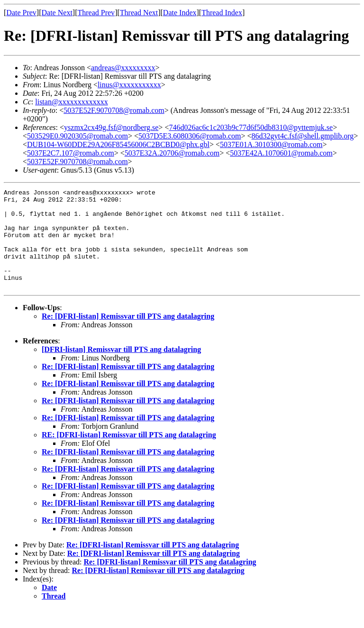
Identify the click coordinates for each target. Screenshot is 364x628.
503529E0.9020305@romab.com (77, 136)
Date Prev (21, 13)
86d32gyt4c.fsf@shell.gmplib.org (303, 136)
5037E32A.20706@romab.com (172, 153)
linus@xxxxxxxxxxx (129, 85)
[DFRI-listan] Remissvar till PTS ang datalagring (121, 369)
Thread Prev (96, 13)
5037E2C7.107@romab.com (71, 153)
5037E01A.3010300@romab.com (271, 144)
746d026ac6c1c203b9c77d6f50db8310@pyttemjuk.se (251, 127)
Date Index (180, 13)
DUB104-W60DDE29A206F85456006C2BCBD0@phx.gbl (118, 144)
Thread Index (222, 13)
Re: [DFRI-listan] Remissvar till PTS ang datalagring (128, 336)
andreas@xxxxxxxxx (123, 68)
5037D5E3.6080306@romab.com (190, 136)
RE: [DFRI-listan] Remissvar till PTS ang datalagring (129, 455)
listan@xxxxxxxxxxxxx (71, 102)
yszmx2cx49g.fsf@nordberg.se (111, 127)
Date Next (57, 13)
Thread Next (139, 13)
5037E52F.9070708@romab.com (114, 110)
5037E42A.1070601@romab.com (281, 153)
